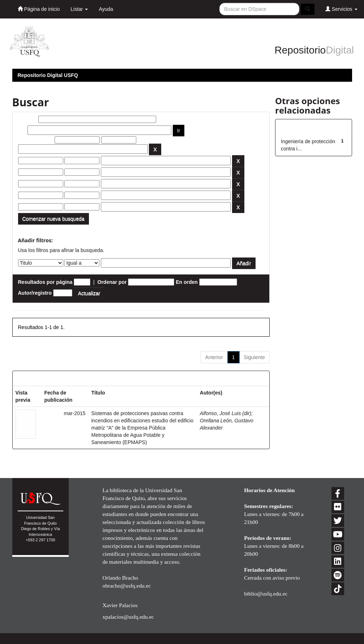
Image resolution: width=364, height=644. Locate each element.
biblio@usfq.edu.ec (266, 594)
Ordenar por (112, 282)
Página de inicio (39, 9)
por (22, 130)
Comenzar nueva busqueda (53, 219)
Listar (79, 9)
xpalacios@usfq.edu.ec (128, 617)
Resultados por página (45, 282)
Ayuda (106, 9)
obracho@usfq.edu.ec (127, 586)
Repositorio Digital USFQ (48, 75)
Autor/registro (35, 293)
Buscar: (27, 119)
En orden (187, 282)
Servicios (341, 9)
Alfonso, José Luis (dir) (226, 413)
